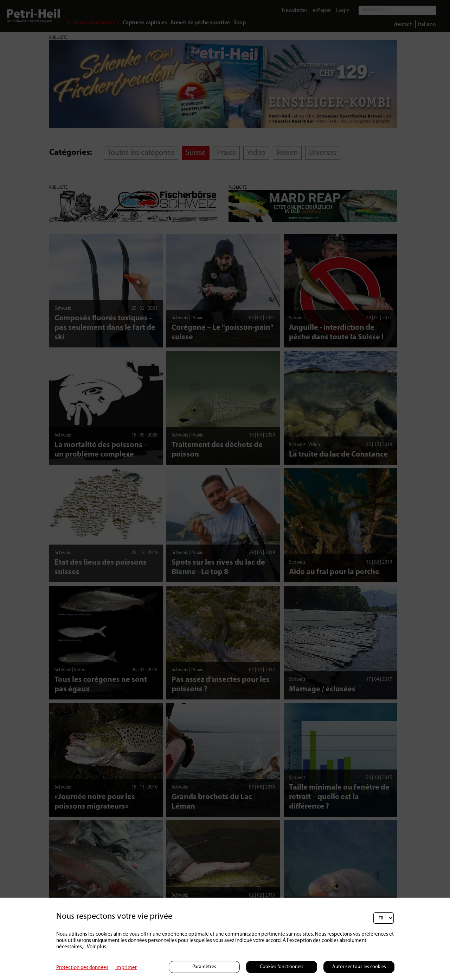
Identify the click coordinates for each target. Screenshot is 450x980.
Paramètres (204, 967)
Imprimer (126, 968)
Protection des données (82, 968)
